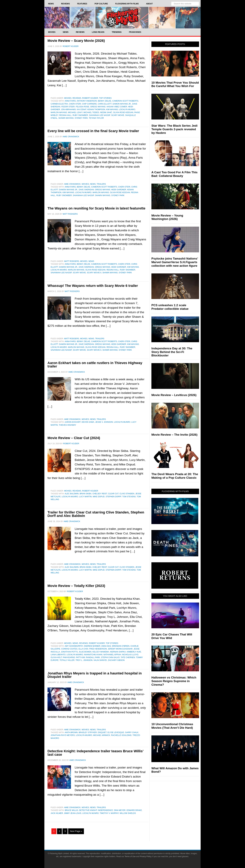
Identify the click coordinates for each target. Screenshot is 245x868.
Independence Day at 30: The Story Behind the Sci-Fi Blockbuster (172, 352)
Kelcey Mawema (101, 652)
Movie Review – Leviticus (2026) (174, 395)
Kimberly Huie (134, 652)
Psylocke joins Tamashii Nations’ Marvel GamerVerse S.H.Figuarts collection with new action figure (175, 262)
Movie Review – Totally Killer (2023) (76, 586)
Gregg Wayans (98, 107)
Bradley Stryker (88, 732)
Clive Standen (127, 494)
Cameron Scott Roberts (125, 101)
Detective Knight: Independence (96, 810)
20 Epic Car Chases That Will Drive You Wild (172, 636)
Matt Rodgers (72, 261)
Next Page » (76, 831)
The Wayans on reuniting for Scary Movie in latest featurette (96, 208)
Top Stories (105, 98)
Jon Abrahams (68, 109)
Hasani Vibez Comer (117, 107)
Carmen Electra (59, 104)
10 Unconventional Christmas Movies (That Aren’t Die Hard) (172, 726)
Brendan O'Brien (121, 646)
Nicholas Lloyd (130, 655)
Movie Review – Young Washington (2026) (167, 217)
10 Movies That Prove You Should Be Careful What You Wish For (175, 84)
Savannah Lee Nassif (100, 115)
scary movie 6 (94, 273)
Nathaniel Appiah (112, 655)
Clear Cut (113, 494)
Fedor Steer (68, 107)
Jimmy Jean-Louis (73, 813)
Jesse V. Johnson (104, 422)
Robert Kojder (90, 98)
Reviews (77, 98)
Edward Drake (134, 810)
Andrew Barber (92, 646)
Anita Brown (71, 732)
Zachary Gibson (116, 660)
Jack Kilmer (57, 813)
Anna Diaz (106, 646)
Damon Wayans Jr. (122, 104)
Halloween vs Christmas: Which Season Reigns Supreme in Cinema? (174, 681)
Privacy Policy (146, 856)
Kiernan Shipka (118, 652)
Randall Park (93, 657)
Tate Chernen (128, 657)
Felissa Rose (82, 107)
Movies (68, 98)
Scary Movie (118, 115)
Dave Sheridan (86, 190)
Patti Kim (80, 657)
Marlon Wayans (59, 112)
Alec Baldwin (72, 494)
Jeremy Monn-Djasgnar (120, 649)
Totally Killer (67, 660)
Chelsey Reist (100, 494)
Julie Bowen (85, 652)
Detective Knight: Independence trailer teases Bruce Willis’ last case (95, 753)
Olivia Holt (56, 657)
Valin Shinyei (100, 660)
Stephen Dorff (113, 497)
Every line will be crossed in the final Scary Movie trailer (93, 131)
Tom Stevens (129, 497)
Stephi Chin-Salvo (110, 657)
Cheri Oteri (75, 104)
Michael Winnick (102, 735)
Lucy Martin (85, 497)
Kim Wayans (112, 109)
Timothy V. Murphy (109, 813)
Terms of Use (130, 856)
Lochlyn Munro (127, 109)
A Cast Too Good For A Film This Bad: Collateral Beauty (174, 174)
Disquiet (102, 732)
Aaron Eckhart (73, 422)
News (93, 184)
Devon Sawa (88, 422)
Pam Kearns (69, 657)
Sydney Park (81, 118)
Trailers (101, 184)
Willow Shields (128, 813)
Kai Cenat (81, 109)
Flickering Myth (122, 18)
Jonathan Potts (69, 652)
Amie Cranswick (72, 184)
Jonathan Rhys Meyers (63, 735)
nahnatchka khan (93, 655)
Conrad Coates (69, 649)
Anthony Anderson (87, 101)
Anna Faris (70, 101)
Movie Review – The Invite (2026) (174, 435)
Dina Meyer (120, 810)
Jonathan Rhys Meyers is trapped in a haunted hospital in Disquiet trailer (95, 675)
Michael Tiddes (91, 112)
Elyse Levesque (116, 732)
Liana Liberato (58, 655)
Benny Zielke (105, 101)
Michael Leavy (75, 112)
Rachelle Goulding (121, 735)
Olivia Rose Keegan (123, 112)
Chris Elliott (105, 104)
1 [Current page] (54, 831)
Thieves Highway (67, 425)
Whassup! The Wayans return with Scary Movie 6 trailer (93, 286)
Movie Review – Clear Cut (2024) (74, 438)
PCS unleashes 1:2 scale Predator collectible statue (170, 307)
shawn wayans (66, 118)
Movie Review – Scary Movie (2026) (76, 41)
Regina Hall (65, 115)
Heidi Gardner (119, 190)
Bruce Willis (71, 810)
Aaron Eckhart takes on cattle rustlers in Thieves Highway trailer (95, 365)
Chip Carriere (89, 104)
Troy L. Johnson (84, 660)
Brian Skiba (86, 494)
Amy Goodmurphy (74, 646)
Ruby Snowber (80, 115)
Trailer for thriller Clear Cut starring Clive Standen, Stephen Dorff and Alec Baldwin (96, 514)
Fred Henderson (98, 649)
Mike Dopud (99, 497)
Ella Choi (83, 649)
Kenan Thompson (96, 109)
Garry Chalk (132, 732)
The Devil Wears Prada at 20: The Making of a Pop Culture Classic (175, 476)
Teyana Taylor (96, 118)
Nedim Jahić (106, 112)
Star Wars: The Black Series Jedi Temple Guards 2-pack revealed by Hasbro (174, 129)
